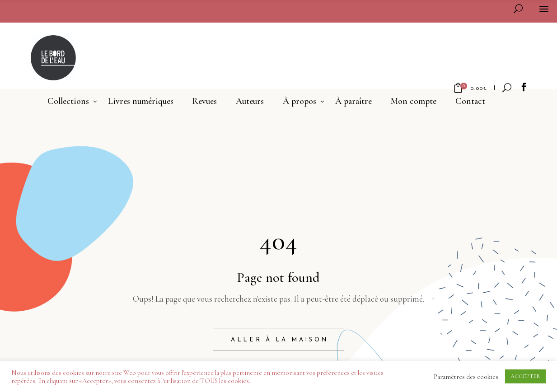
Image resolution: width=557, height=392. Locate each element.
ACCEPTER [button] (525, 376)
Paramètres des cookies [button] (466, 377)
